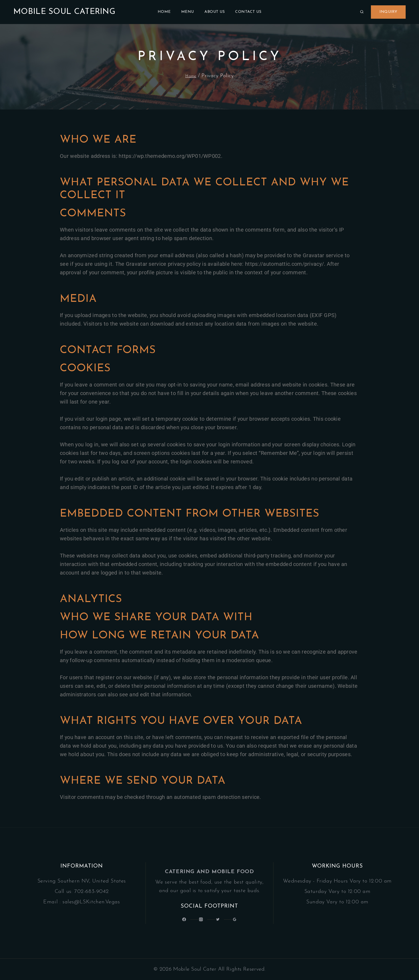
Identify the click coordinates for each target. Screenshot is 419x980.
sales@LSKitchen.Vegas (91, 900)
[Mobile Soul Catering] (64, 12)
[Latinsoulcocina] (219, 919)
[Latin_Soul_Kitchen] (200, 919)
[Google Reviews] (238, 919)
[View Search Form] (362, 12)
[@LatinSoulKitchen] (181, 919)
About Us (215, 12)
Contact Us (248, 12)
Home (164, 12)
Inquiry (388, 12)
